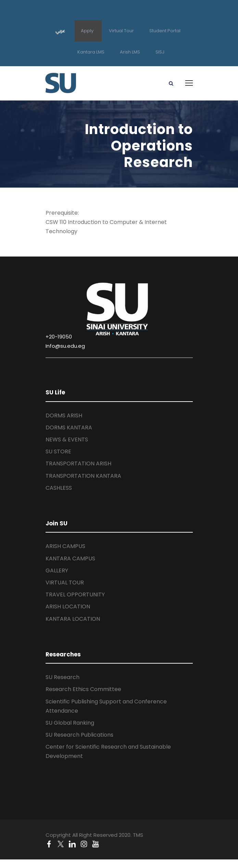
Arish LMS (130, 52)
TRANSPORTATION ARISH (78, 463)
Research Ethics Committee (83, 689)
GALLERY (57, 570)
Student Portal (165, 31)
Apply (87, 31)
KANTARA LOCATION (73, 619)
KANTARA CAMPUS (70, 558)
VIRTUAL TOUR (65, 582)
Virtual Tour (121, 31)
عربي (60, 31)
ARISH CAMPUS (65, 546)
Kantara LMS (91, 52)
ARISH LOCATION (68, 607)
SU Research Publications (79, 735)
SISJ (160, 52)
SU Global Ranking (70, 723)
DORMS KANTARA (69, 427)
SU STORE (58, 451)
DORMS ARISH (64, 415)
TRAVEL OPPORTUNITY (75, 594)
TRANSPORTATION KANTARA (83, 476)
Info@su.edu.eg (65, 346)
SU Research (62, 677)
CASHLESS (59, 488)
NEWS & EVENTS (67, 439)
